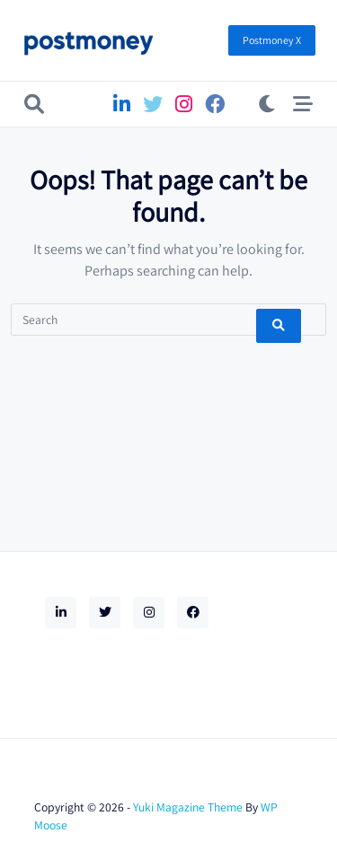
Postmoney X (272, 40)
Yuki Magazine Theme (188, 807)
